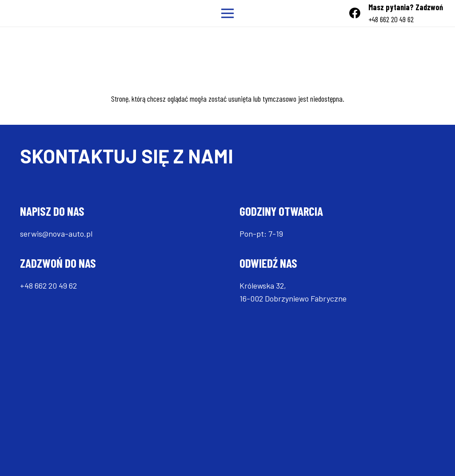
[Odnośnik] (19, 13)
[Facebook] (355, 13)
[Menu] (228, 13)
